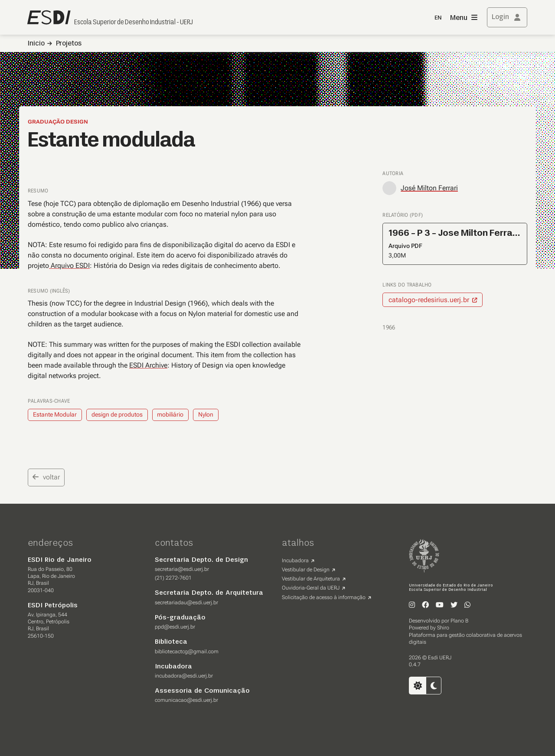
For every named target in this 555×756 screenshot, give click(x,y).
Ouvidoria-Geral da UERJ (311, 588)
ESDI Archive (148, 365)
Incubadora (295, 560)
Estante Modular (55, 414)
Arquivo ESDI (69, 266)
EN (438, 18)
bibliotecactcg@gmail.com (187, 652)
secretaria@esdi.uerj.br (182, 569)
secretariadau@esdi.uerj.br (186, 603)
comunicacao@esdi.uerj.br (186, 700)
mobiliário (170, 414)
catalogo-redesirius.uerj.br (429, 300)
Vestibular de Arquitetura (311, 579)
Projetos (69, 44)
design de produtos (117, 414)
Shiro (443, 628)
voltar (46, 477)
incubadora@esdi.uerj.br (184, 676)
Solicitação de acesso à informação (324, 597)
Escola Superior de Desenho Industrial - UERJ (134, 23)
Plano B (459, 621)
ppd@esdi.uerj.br (175, 627)
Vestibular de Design (306, 570)
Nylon (206, 414)
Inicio (36, 44)
